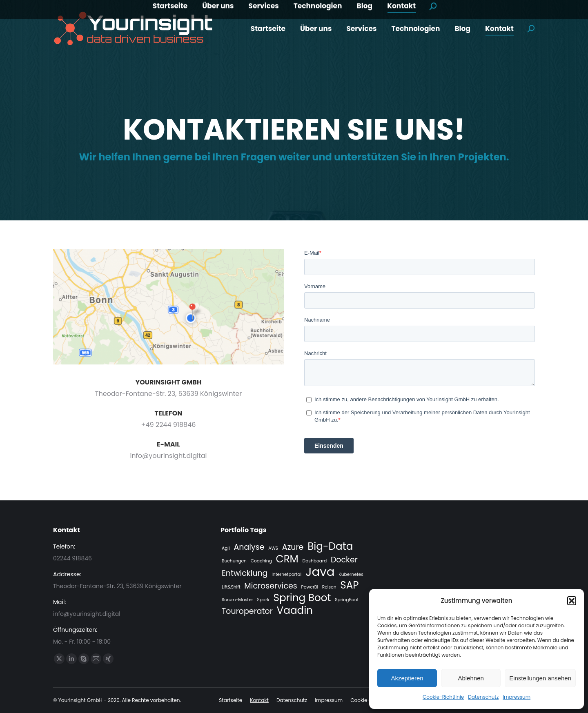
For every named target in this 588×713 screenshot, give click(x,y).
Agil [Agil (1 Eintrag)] (226, 548)
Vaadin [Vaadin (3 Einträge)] (295, 611)
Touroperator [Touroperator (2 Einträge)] (247, 611)
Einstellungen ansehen (540, 678)
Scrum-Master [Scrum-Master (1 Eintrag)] (237, 600)
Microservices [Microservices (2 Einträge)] (271, 586)
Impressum (517, 697)
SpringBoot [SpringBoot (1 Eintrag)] (347, 600)
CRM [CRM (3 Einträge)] (287, 559)
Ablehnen (471, 678)
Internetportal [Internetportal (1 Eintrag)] (286, 574)
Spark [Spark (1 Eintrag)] (263, 600)
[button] (572, 601)
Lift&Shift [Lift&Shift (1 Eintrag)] (231, 587)
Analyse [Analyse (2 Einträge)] (249, 547)
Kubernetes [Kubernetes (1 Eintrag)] (351, 574)
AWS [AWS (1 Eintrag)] (273, 548)
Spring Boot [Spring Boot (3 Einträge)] (302, 598)
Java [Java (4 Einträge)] (320, 572)
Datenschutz (483, 697)
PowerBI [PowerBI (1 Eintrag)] (310, 587)
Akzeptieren (407, 678)
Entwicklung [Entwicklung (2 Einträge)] (245, 573)
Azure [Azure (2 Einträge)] (293, 547)
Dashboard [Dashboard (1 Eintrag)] (315, 561)
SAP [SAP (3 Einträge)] (349, 585)
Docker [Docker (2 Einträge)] (344, 560)
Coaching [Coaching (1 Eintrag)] (261, 561)
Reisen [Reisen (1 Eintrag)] (329, 587)
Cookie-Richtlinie (443, 697)
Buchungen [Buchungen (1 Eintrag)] (234, 561)
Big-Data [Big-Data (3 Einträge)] (330, 546)
